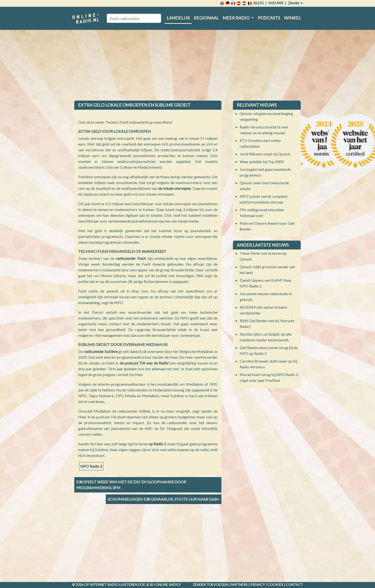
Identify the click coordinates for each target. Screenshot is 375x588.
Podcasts (269, 18)
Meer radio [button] (236, 18)
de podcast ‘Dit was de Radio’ (144, 363)
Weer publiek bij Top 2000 (262, 162)
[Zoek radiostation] (134, 18)
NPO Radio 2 (91, 466)
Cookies (275, 585)
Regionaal (206, 18)
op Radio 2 (157, 444)
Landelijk (178, 18)
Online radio (168, 585)
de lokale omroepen (175, 188)
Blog (259, 3)
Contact (294, 585)
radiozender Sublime (101, 351)
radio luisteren (122, 585)
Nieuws (276, 3)
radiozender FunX (131, 258)
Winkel (292, 18)
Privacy (258, 585)
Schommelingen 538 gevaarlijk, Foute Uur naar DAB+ (164, 499)
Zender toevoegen (210, 585)
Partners (239, 585)
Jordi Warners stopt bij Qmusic (265, 154)
